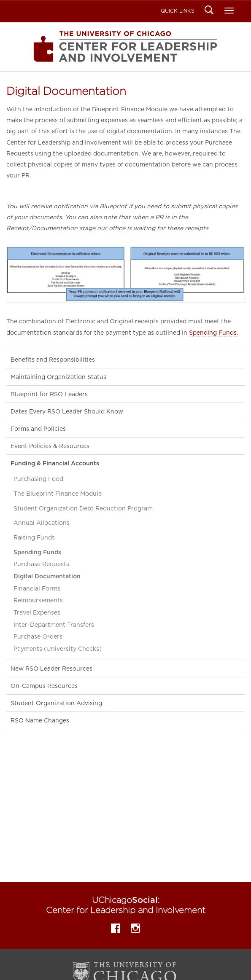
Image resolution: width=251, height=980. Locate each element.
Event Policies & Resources (50, 446)
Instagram (135, 929)
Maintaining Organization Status (58, 377)
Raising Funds (34, 537)
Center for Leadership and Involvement (125, 47)
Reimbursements (38, 600)
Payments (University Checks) (58, 649)
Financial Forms (37, 588)
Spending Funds (213, 333)
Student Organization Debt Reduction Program (83, 508)
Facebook (116, 929)
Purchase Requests (41, 564)
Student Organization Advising (56, 703)
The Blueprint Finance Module (58, 494)
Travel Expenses (37, 612)
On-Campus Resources (44, 686)
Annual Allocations (42, 523)
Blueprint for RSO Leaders (49, 394)
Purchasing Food (38, 479)
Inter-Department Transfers (54, 625)
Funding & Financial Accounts (55, 463)
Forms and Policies (38, 429)
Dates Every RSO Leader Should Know (67, 411)
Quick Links (178, 11)
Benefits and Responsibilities (53, 360)
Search (209, 11)
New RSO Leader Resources (51, 669)
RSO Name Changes (40, 720)
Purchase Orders (38, 636)
